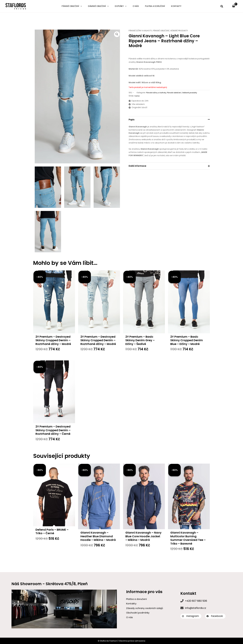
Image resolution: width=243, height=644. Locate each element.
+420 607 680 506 (196, 601)
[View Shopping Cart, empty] (234, 6)
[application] (89, 6)
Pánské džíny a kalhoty (141, 31)
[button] (222, 7)
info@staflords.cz (196, 608)
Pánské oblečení (163, 31)
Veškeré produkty (182, 31)
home (137, 96)
